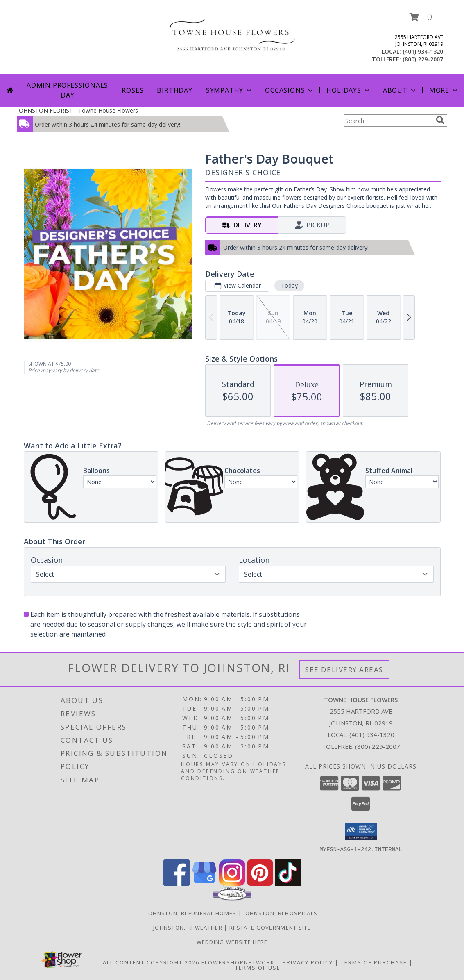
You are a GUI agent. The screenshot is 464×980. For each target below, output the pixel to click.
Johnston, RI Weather (188, 927)
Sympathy (230, 90)
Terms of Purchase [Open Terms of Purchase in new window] (374, 962)
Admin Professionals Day (67, 90)
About (400, 90)
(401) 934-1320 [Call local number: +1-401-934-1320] (423, 51)
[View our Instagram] (232, 883)
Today (289, 285)
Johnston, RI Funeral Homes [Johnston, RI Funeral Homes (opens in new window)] (192, 913)
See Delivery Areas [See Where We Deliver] (344, 670)
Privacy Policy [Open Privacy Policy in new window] (308, 962)
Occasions (290, 90)
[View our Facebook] (177, 883)
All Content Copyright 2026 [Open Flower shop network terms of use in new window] (151, 962)
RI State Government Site (270, 927)
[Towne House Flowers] (232, 35)
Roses (132, 90)
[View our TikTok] (288, 883)
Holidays (349, 90)
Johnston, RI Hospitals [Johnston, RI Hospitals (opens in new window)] (281, 913)
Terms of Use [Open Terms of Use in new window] (258, 967)
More (444, 90)
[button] (421, 17)
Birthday (174, 90)
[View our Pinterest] (260, 883)
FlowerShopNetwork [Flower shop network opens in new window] (238, 962)
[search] (440, 120)
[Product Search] (388, 121)
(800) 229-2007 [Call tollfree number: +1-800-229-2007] (423, 59)
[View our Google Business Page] (204, 883)
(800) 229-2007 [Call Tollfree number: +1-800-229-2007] (378, 746)
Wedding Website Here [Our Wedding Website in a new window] (232, 941)
